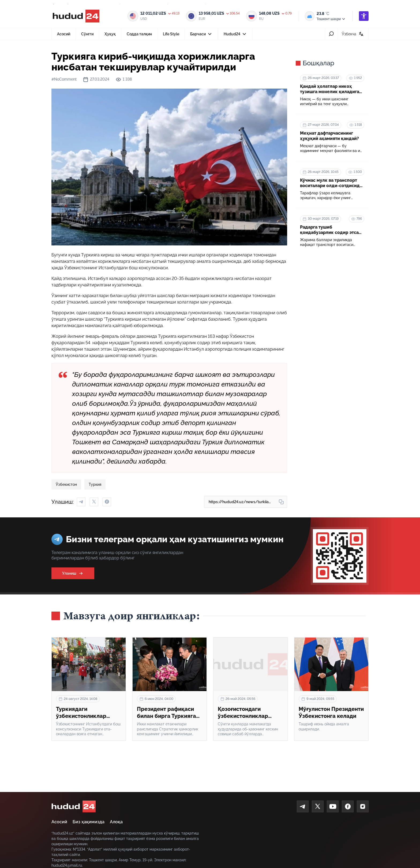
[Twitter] (318, 806)
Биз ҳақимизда (89, 822)
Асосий (64, 34)
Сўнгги (87, 34)
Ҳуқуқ (110, 34)
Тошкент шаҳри (331, 19)
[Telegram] (303, 806)
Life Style (171, 34)
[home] (74, 806)
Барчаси (201, 36)
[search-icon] (331, 34)
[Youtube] (333, 806)
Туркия (95, 484)
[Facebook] (348, 806)
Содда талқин (139, 34)
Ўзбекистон (66, 484)
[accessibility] (364, 16)
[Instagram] (363, 806)
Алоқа (116, 822)
